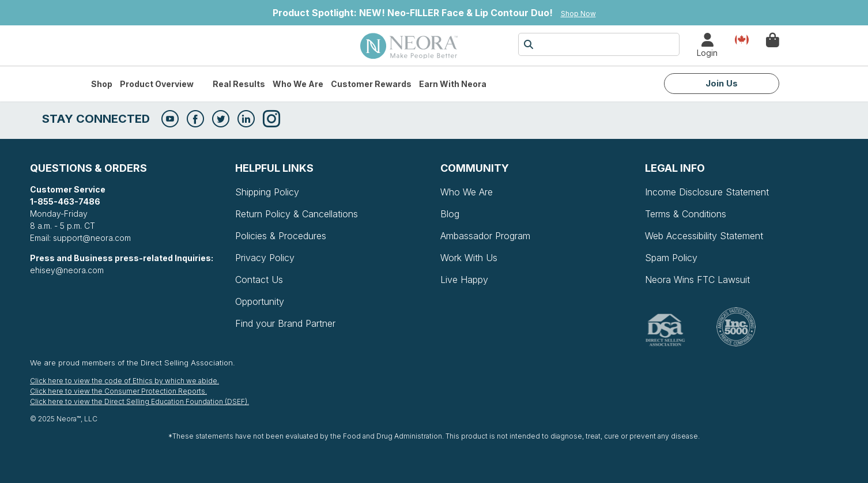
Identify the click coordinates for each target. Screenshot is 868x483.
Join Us (722, 83)
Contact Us (259, 280)
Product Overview (157, 84)
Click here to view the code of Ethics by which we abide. (124, 381)
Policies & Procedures (281, 236)
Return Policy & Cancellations (297, 214)
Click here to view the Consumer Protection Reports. (118, 391)
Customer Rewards (371, 84)
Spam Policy (671, 258)
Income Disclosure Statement (707, 192)
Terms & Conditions (686, 214)
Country (742, 39)
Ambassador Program (485, 236)
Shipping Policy (267, 192)
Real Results (239, 84)
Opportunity (260, 301)
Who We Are (298, 84)
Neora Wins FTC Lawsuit (697, 280)
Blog (450, 214)
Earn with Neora (453, 84)
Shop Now (578, 14)
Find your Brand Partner (285, 323)
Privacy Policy (265, 258)
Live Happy (464, 280)
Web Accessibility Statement (704, 236)
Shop (102, 84)
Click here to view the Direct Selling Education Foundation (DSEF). (139, 401)
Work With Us (469, 258)
